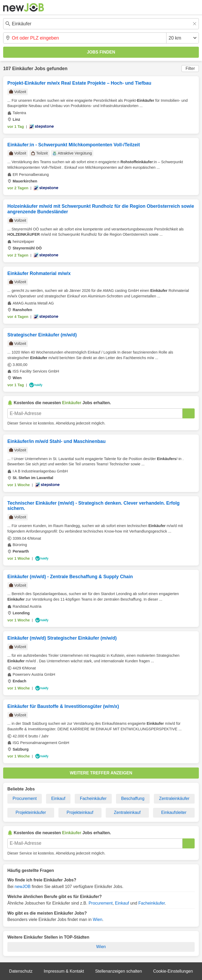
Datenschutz (21, 971)
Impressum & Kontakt (64, 971)
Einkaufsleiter (174, 812)
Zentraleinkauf (127, 812)
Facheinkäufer (93, 798)
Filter (190, 68)
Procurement (25, 798)
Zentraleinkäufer (174, 798)
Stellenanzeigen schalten (119, 971)
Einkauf (58, 798)
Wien (98, 919)
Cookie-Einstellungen (173, 971)
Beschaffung (133, 798)
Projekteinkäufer (31, 812)
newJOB (23, 887)
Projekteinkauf (80, 812)
